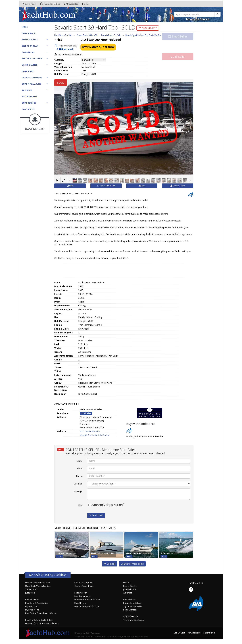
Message (78, 492)
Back (142, 186)
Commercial (28, 52)
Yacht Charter (30, 65)
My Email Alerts (32, 611)
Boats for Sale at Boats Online (39, 621)
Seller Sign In (209, 634)
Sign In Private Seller (133, 607)
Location (78, 484)
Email (80, 469)
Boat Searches (32, 600)
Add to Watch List (106, 186)
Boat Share (28, 71)
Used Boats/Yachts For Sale (38, 587)
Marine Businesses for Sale (87, 600)
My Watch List (31, 607)
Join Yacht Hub (130, 590)
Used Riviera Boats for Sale (87, 607)
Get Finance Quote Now (98, 48)
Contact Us (28, 109)
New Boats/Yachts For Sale (38, 583)
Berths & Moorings (32, 59)
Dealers (127, 583)
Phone (79, 477)
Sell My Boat (30, 4)
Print (70, 186)
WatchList (71, 4)
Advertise (27, 90)
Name (79, 462)
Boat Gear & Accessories (37, 604)
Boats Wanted (130, 611)
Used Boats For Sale (63, 36)
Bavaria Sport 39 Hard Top (143, 36)
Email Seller (178, 42)
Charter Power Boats (84, 587)
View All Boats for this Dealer (94, 436)
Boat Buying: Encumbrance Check (41, 614)
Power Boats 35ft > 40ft (87, 36)
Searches (50, 4)
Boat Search (28, 33)
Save (80, 506)
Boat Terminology (82, 597)
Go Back (110, 565)
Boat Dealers (29, 103)
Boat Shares (80, 604)
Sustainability (30, 97)
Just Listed (30, 594)
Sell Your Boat (30, 46)
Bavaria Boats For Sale (111, 36)
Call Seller (178, 53)
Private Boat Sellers (132, 604)
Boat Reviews (129, 600)
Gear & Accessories (32, 78)
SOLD (61, 83)
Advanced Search (197, 19)
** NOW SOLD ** (151, 28)
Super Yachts (31, 590)
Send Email (96, 516)
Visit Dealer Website (90, 432)
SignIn (86, 4)
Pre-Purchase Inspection (68, 56)
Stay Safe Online (131, 617)
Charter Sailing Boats (84, 583)
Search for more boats (132, 565)
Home (25, 27)
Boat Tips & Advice (31, 84)
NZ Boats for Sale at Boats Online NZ (42, 624)
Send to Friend (178, 186)
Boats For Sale (30, 40)
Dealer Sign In (130, 587)
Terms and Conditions (134, 621)
